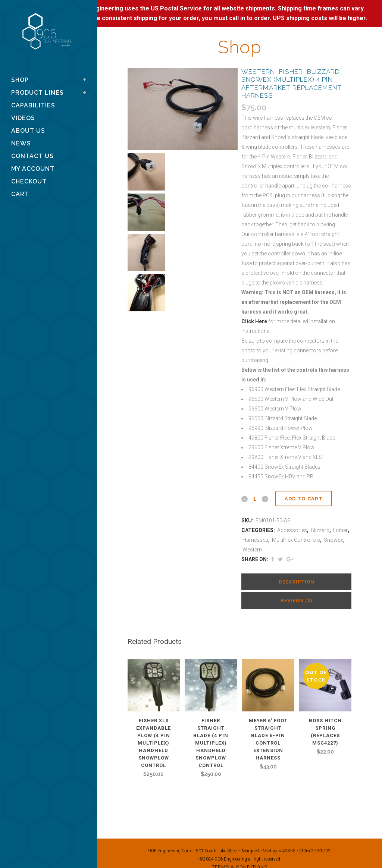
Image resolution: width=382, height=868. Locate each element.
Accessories (292, 530)
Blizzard (320, 530)
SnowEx (334, 540)
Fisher (340, 530)
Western (252, 550)
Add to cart (304, 499)
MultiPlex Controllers (296, 540)
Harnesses (255, 540)
